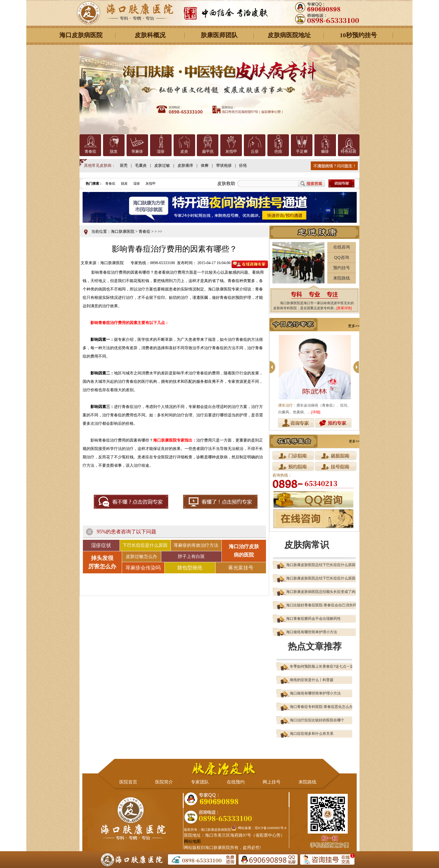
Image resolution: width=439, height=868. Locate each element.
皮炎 (184, 152)
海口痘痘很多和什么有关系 (312, 734)
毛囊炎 (141, 166)
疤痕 (278, 152)
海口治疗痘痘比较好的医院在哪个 (317, 720)
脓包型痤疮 (190, 568)
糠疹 (325, 152)
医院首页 (128, 782)
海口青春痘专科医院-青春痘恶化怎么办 (321, 707)
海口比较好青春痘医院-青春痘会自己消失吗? (322, 605)
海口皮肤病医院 (81, 35)
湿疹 (161, 152)
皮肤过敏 (162, 166)
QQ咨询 (341, 257)
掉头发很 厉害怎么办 (102, 562)
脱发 (114, 152)
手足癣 (302, 152)
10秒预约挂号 (358, 35)
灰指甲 (231, 152)
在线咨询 (342, 247)
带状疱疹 (224, 166)
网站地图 (192, 841)
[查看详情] (344, 308)
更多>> (354, 326)
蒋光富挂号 (241, 568)
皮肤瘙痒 (185, 166)
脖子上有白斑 (191, 556)
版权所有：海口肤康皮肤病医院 (207, 830)
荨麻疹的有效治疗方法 (196, 545)
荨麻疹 (137, 152)
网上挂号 (272, 782)
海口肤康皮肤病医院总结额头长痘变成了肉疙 (323, 592)
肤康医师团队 (219, 35)
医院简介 (164, 782)
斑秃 (124, 166)
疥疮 (243, 166)
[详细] (316, 412)
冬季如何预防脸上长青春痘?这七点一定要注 (325, 666)
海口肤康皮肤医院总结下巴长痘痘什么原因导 (323, 565)
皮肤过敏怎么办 (141, 556)
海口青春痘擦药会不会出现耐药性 (313, 619)
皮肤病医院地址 (289, 35)
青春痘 (90, 152)
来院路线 (342, 278)
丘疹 (255, 152)
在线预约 (236, 782)
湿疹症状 (101, 545)
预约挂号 (342, 268)
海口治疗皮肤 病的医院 (244, 551)
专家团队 (200, 782)
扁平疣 (208, 152)
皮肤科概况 (150, 35)
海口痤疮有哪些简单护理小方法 (312, 632)
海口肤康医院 (123, 232)
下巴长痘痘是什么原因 (145, 545)
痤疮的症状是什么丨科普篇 (312, 680)
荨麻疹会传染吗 (143, 568)
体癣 (205, 166)
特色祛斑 (349, 152)
